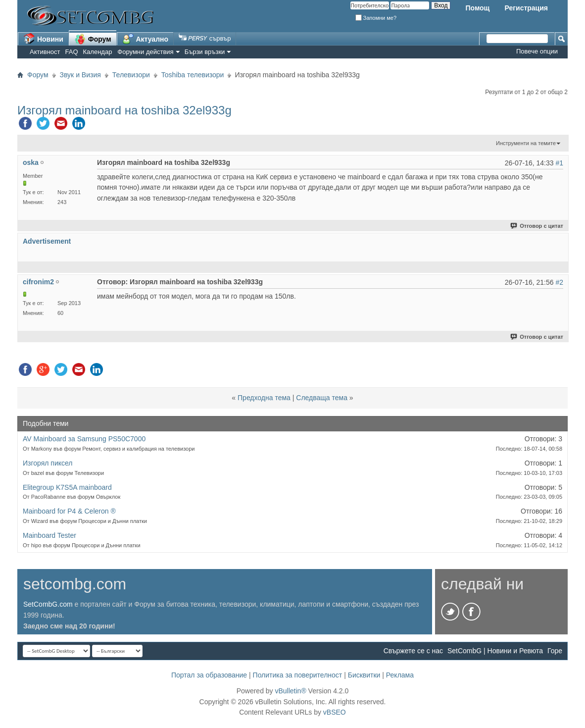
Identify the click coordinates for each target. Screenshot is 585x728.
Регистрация (526, 8)
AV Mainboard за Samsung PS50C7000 (84, 439)
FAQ (72, 52)
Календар (98, 52)
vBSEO (335, 712)
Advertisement (47, 241)
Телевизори (131, 75)
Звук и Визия (80, 75)
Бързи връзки (205, 52)
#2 (559, 282)
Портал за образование (209, 675)
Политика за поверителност (298, 675)
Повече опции (537, 51)
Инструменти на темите (526, 143)
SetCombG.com (48, 604)
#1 (559, 163)
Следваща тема (322, 398)
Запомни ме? (376, 18)
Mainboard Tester (49, 535)
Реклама (400, 675)
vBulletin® (290, 691)
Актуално (146, 39)
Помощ (477, 8)
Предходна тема (264, 398)
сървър (205, 38)
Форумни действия (145, 52)
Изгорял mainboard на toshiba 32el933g (124, 110)
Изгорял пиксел (48, 463)
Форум (93, 39)
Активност (45, 52)
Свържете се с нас (413, 651)
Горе (555, 651)
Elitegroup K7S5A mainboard (67, 487)
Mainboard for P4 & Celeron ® (69, 511)
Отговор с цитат (537, 226)
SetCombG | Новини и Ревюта (495, 651)
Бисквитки (364, 675)
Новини (43, 39)
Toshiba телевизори (193, 75)
